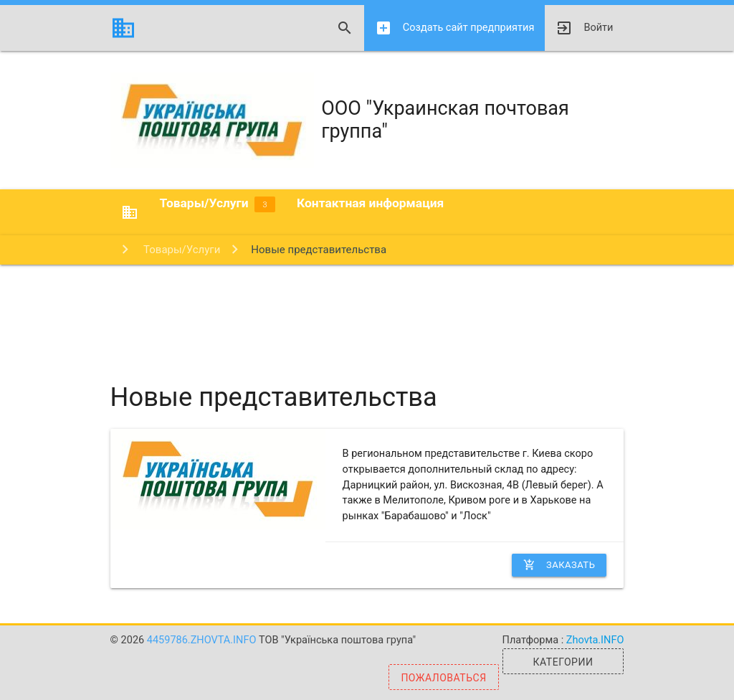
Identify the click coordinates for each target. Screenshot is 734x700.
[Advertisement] (367, 311)
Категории (563, 662)
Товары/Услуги (218, 204)
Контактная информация (370, 203)
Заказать (559, 565)
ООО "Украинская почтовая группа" (340, 120)
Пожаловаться (443, 678)
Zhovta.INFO (595, 640)
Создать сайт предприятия (455, 28)
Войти (584, 28)
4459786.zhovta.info (203, 640)
